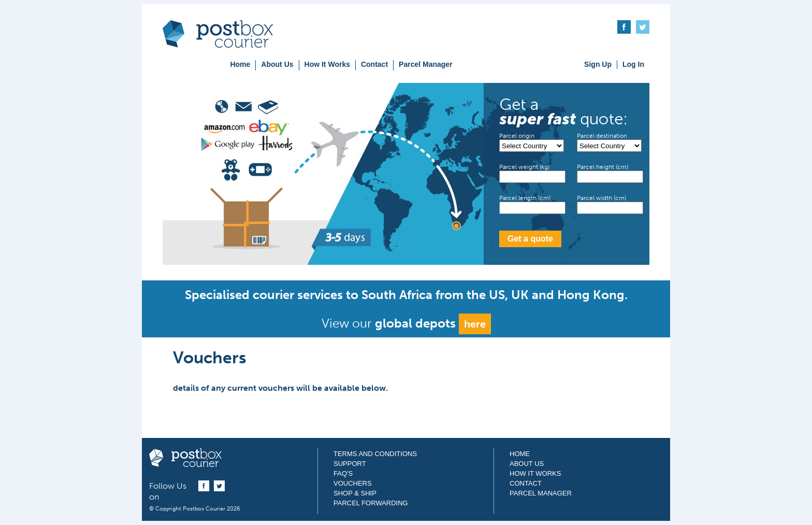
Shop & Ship (355, 493)
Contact (374, 64)
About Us (277, 64)
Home (240, 64)
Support (350, 464)
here (475, 324)
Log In (633, 64)
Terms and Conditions (375, 454)
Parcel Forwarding (371, 503)
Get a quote (530, 239)
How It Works (327, 64)
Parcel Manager (426, 64)
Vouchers (353, 483)
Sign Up (598, 64)
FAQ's (343, 473)
